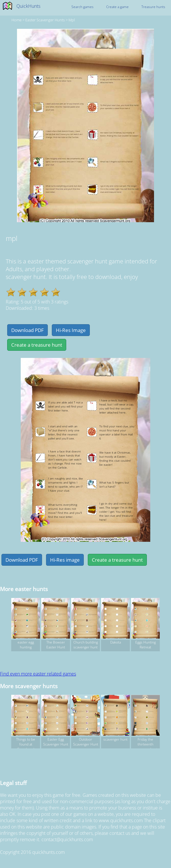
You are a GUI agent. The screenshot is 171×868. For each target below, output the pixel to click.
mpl (72, 20)
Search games (82, 7)
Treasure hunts (153, 7)
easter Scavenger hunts (45, 20)
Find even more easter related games (38, 674)
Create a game (117, 7)
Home (17, 20)
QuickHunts (28, 6)
